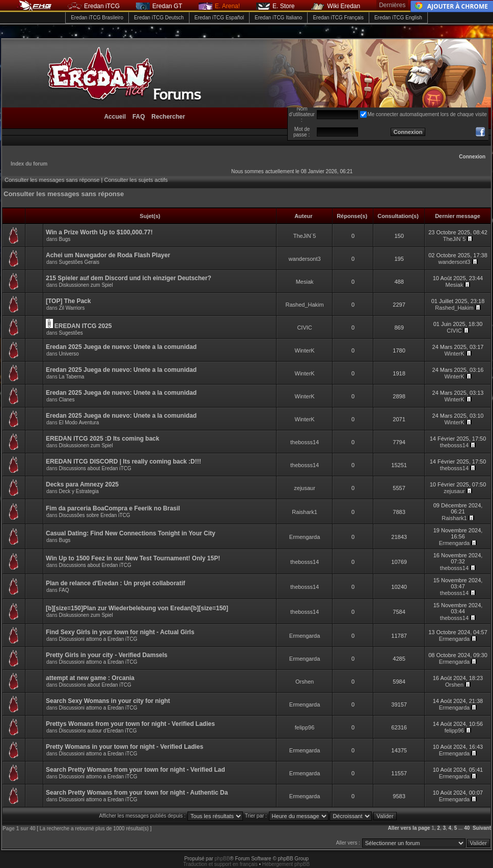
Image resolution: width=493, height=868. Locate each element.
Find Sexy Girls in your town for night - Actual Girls (120, 632)
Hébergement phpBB (286, 864)
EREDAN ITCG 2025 (83, 326)
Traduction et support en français (221, 864)
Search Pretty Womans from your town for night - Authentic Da (137, 793)
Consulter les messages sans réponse (52, 180)
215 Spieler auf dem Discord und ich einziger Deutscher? (129, 278)
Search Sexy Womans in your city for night (108, 701)
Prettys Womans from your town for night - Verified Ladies (130, 724)
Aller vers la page (410, 828)
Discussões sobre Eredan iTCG (94, 515)
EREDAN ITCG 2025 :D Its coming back (103, 439)
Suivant (482, 828)
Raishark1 (305, 512)
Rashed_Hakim (304, 305)
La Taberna (71, 377)
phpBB (222, 859)
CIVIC (304, 328)
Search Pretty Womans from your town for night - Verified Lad (135, 770)
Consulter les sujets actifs (136, 180)
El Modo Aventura (79, 423)
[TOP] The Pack (68, 301)
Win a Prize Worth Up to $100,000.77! (99, 232)
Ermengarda (305, 537)
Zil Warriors (72, 308)
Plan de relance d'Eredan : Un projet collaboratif (116, 583)
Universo (69, 354)
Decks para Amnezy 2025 (82, 484)
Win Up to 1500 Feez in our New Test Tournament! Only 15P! (133, 558)
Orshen (305, 682)
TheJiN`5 (305, 236)
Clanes (66, 400)
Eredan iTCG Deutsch (159, 18)
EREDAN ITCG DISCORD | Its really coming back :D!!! (124, 462)
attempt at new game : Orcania (90, 678)
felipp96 (305, 727)
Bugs (64, 239)
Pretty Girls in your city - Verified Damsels (107, 655)
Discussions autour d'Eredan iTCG (98, 731)
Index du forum (29, 164)
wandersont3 (305, 259)
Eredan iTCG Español (219, 18)
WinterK (305, 350)
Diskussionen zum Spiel (86, 285)
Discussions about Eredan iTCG (95, 468)
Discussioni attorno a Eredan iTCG (98, 639)
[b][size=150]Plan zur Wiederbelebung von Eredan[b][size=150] (137, 608)
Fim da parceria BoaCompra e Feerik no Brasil (113, 508)
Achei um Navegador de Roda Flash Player (108, 255)
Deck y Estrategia (78, 491)
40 (467, 828)
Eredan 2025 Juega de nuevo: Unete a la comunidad (121, 347)
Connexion (472, 157)
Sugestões (71, 333)
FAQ (64, 590)
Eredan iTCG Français (338, 18)
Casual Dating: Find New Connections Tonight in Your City (131, 533)
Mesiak (305, 282)
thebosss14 (305, 442)
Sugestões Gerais (79, 262)
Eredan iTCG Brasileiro (97, 18)
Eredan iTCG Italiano (278, 18)
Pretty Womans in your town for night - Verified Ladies (125, 747)
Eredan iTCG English (398, 18)
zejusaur (305, 488)
